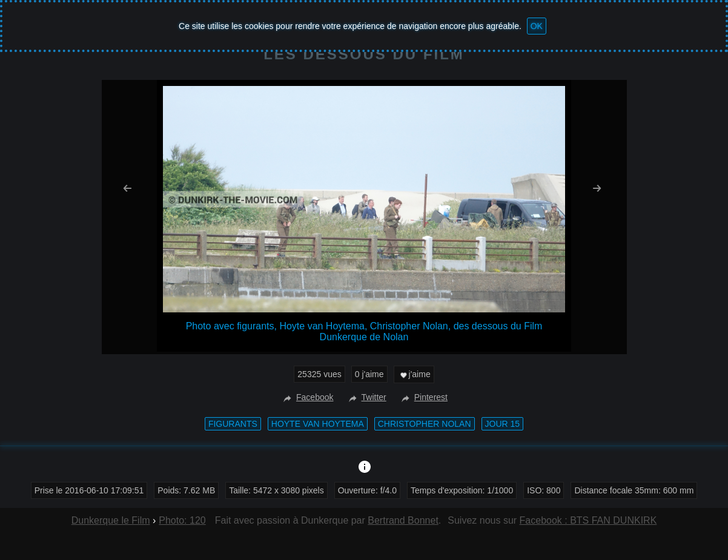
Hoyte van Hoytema (318, 424)
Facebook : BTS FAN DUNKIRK (588, 520)
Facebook (307, 397)
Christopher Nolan (425, 424)
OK (537, 26)
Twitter (366, 397)
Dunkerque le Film (111, 520)
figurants (233, 424)
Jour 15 (503, 424)
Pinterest (423, 397)
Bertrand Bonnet (403, 520)
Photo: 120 (182, 520)
